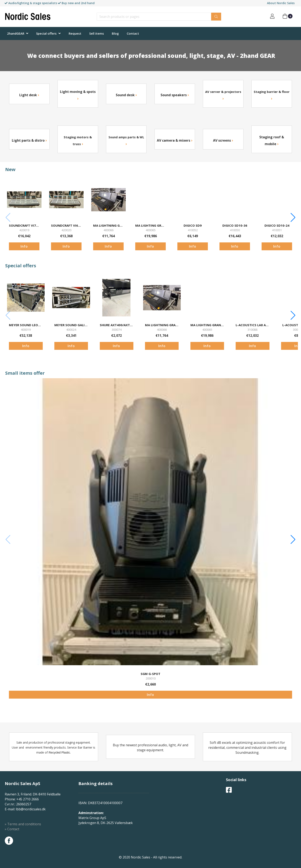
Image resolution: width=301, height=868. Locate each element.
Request (75, 33)
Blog (115, 33)
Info (24, 246)
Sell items (97, 33)
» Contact (12, 829)
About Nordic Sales (281, 3)
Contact (133, 33)
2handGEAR (16, 33)
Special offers (46, 33)
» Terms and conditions (23, 824)
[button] (293, 218)
